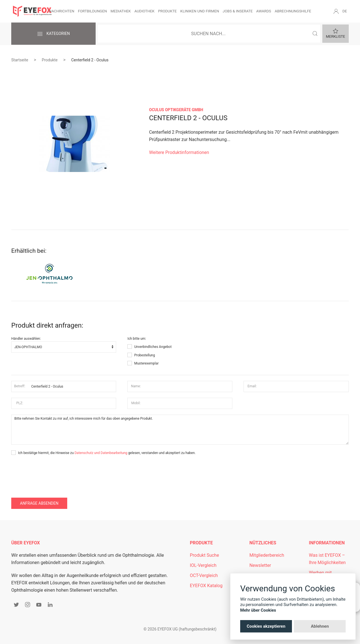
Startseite (20, 60)
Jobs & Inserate (238, 11)
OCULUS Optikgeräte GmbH (176, 110)
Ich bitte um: (137, 339)
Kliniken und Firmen (200, 11)
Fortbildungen (92, 11)
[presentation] (54, 473)
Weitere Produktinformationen (179, 152)
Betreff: (20, 386)
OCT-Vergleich (204, 575)
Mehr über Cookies (258, 610)
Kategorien (53, 34)
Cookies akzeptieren (266, 626)
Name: (136, 386)
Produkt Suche (204, 555)
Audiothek (144, 11)
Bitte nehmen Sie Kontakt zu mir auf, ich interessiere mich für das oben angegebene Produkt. (180, 430)
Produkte (167, 11)
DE (345, 11)
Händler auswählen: (26, 339)
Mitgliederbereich (267, 555)
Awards (264, 11)
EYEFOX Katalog (206, 586)
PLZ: (20, 403)
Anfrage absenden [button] (39, 503)
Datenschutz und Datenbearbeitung (101, 453)
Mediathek (121, 11)
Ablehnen (320, 626)
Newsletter (260, 565)
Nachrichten (62, 11)
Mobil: (136, 403)
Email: (252, 386)
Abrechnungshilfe (293, 11)
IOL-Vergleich (203, 565)
